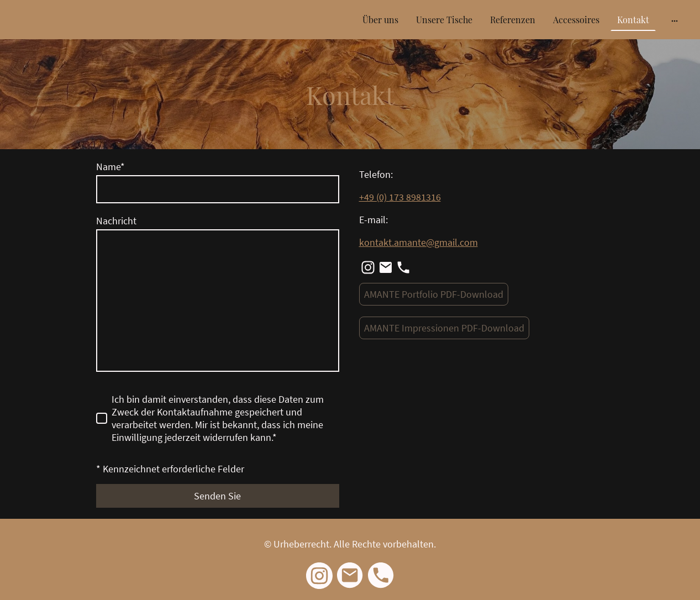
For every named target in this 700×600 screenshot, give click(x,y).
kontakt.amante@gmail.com (419, 242)
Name (110, 167)
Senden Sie (217, 496)
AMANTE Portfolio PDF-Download (434, 294)
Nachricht (116, 221)
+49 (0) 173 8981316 (400, 197)
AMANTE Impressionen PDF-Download (444, 328)
